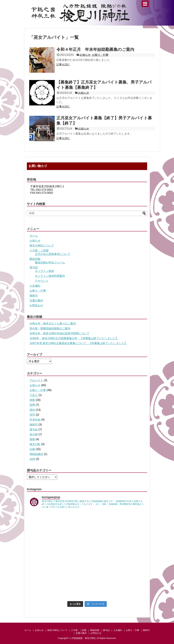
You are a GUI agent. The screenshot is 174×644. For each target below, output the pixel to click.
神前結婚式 (36, 454)
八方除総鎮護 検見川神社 (83, 638)
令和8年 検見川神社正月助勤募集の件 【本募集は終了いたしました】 (74, 338)
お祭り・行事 (100, 55)
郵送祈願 (35, 259)
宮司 (32, 415)
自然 (32, 459)
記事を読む (63, 65)
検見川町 (35, 444)
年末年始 (35, 420)
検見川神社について (42, 246)
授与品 (34, 267)
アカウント (42, 281)
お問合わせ (36, 305)
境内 (32, 410)
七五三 (34, 395)
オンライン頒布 (45, 271)
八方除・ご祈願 (39, 250)
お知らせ (85, 55)
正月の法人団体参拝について (53, 254)
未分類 (34, 434)
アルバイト (36, 380)
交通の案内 (36, 300)
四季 (32, 405)
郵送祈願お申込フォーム (50, 262)
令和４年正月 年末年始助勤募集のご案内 (95, 49)
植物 (32, 439)
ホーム (34, 236)
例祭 (32, 400)
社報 (32, 449)
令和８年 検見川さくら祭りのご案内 (53, 324)
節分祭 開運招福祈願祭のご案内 (50, 328)
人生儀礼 (35, 286)
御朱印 (34, 296)
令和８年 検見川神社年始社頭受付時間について (59, 333)
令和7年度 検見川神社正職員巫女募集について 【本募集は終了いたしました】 (78, 343)
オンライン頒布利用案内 (50, 276)
